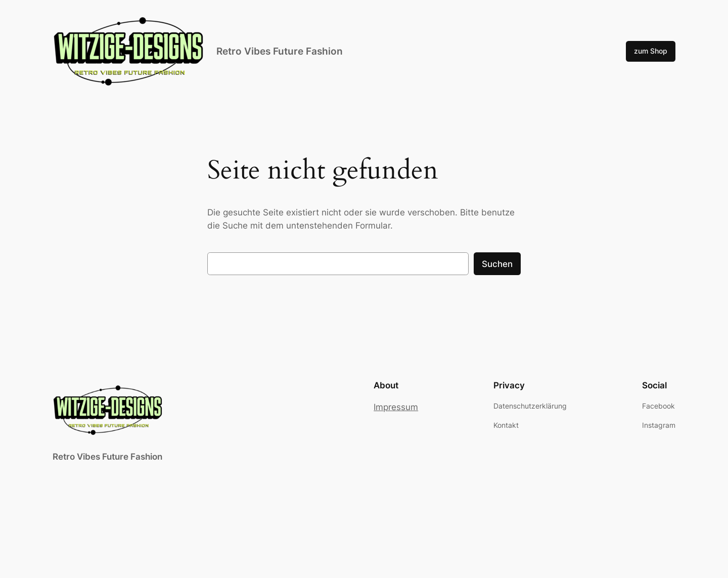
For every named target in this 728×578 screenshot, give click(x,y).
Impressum (396, 407)
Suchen (497, 264)
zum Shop (651, 51)
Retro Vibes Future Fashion (280, 51)
